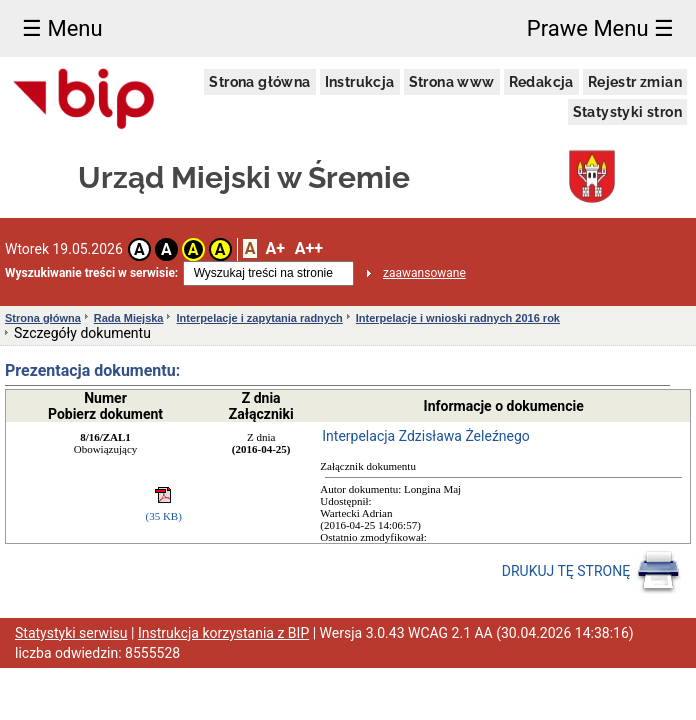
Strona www (452, 82)
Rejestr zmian (635, 82)
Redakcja (541, 82)
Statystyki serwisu (71, 633)
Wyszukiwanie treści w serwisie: (91, 273)
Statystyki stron (627, 112)
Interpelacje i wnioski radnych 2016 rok (458, 318)
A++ (309, 248)
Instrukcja (360, 82)
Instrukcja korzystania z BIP (223, 633)
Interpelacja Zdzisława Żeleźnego (426, 436)
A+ (274, 248)
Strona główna (259, 82)
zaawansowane (424, 273)
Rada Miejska (129, 318)
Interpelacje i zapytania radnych (259, 318)
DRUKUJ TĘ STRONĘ (591, 572)
